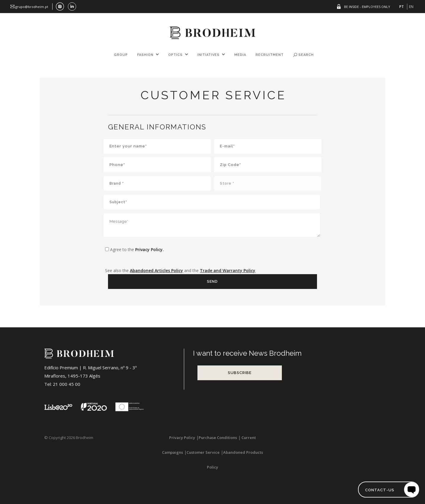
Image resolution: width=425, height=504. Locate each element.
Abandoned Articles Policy (156, 270)
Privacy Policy (182, 438)
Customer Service (203, 452)
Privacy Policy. (149, 249)
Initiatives (209, 55)
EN (411, 7)
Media (240, 55)
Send (212, 281)
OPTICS (175, 55)
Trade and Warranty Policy (228, 270)
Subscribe (240, 373)
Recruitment (270, 55)
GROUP (121, 55)
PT (402, 7)
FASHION (145, 55)
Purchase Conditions (218, 438)
